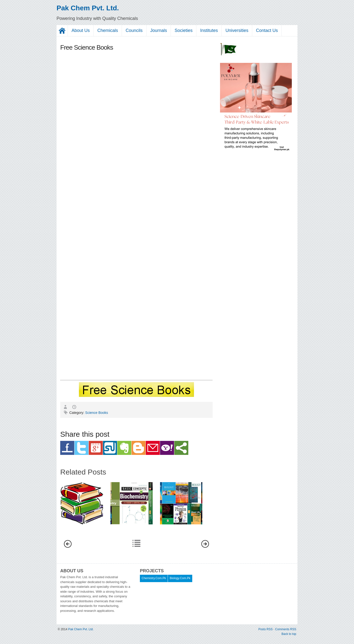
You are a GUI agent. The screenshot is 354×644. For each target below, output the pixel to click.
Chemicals (108, 30)
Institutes (209, 30)
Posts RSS (266, 629)
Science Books (97, 413)
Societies (184, 30)
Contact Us (267, 30)
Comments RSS (286, 629)
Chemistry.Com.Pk (154, 578)
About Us (81, 30)
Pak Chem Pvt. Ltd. (88, 8)
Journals (159, 30)
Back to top (289, 634)
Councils (134, 30)
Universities (237, 30)
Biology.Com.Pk (180, 578)
